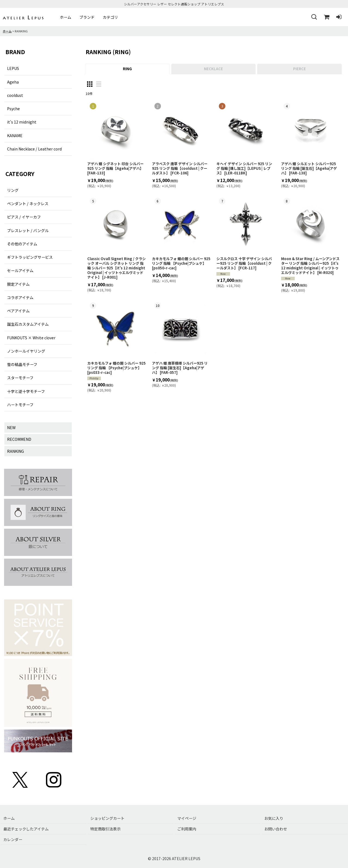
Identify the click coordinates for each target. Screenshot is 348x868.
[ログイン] (339, 17)
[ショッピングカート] (326, 17)
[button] (314, 17)
